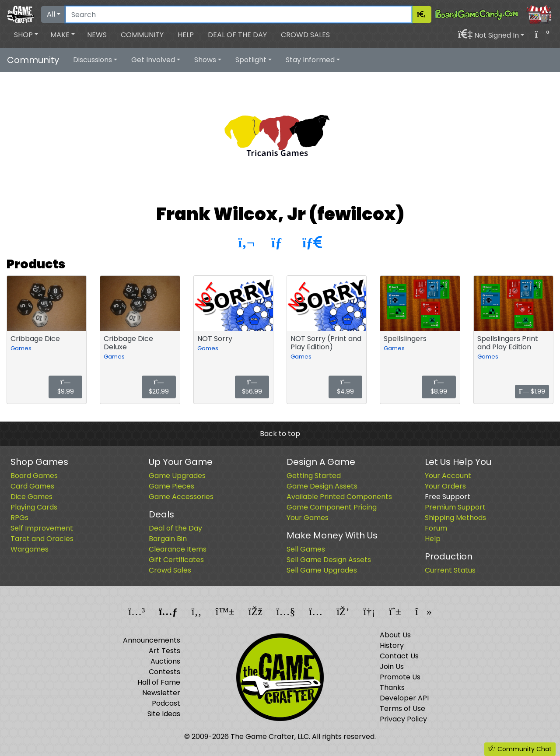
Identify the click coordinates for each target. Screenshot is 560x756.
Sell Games (306, 549)
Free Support (448, 497)
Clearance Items (178, 549)
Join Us (392, 666)
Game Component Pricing (332, 507)
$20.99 (159, 388)
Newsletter (161, 693)
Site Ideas (164, 714)
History (392, 645)
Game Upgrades (177, 476)
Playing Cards (34, 507)
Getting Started (314, 476)
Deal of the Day (237, 35)
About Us (395, 635)
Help (186, 35)
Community (142, 35)
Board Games (34, 476)
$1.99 (532, 391)
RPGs (19, 518)
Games (21, 348)
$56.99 (252, 388)
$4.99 (345, 388)
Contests (164, 672)
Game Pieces (171, 486)
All (51, 14)
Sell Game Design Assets (329, 560)
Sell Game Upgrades (322, 570)
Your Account (448, 476)
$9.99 (66, 388)
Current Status (450, 570)
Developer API (404, 698)
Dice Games (31, 497)
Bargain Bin (168, 539)
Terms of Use (402, 709)
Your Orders (445, 486)
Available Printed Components (339, 497)
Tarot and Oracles (42, 539)
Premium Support (455, 507)
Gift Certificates (176, 560)
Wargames (30, 549)
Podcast (166, 703)
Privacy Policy (403, 719)
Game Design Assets (322, 486)
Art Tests (164, 651)
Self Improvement (42, 528)
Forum (436, 528)
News (97, 35)
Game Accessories (181, 497)
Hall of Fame (159, 682)
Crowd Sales (305, 35)
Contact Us (399, 656)
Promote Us (400, 677)
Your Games (308, 518)
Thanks (392, 687)
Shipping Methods (455, 518)
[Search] (239, 14)
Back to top (280, 434)
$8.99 (439, 388)
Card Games (32, 486)
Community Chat (520, 749)
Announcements (152, 640)
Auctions (165, 661)
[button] (26, 35)
